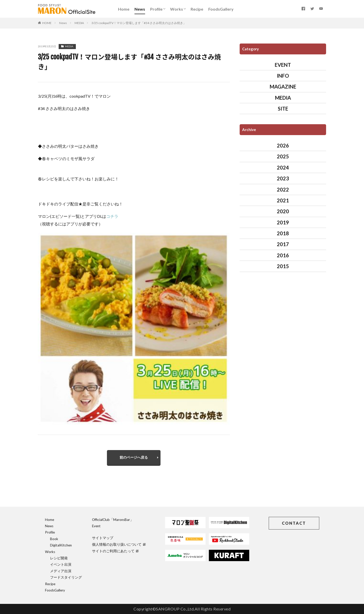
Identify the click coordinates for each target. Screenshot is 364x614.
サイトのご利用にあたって (115, 551)
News (140, 9)
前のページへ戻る (134, 457)
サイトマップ (103, 538)
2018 (283, 233)
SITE (283, 109)
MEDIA (79, 23)
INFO (283, 76)
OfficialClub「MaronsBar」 (113, 520)
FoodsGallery (221, 9)
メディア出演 (61, 571)
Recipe (197, 9)
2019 (283, 222)
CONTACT (294, 523)
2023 (283, 178)
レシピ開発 (59, 558)
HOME (47, 23)
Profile (156, 9)
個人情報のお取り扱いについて (119, 544)
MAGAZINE (283, 87)
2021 (283, 200)
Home (124, 9)
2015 (283, 266)
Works (177, 9)
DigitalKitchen (61, 545)
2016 (283, 255)
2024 (283, 167)
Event (96, 526)
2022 (283, 189)
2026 (283, 145)
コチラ (112, 216)
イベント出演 (61, 564)
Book (54, 539)
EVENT (283, 65)
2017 (283, 244)
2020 (283, 211)
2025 (283, 156)
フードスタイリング (66, 577)
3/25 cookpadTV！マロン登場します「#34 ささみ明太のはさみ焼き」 (139, 23)
